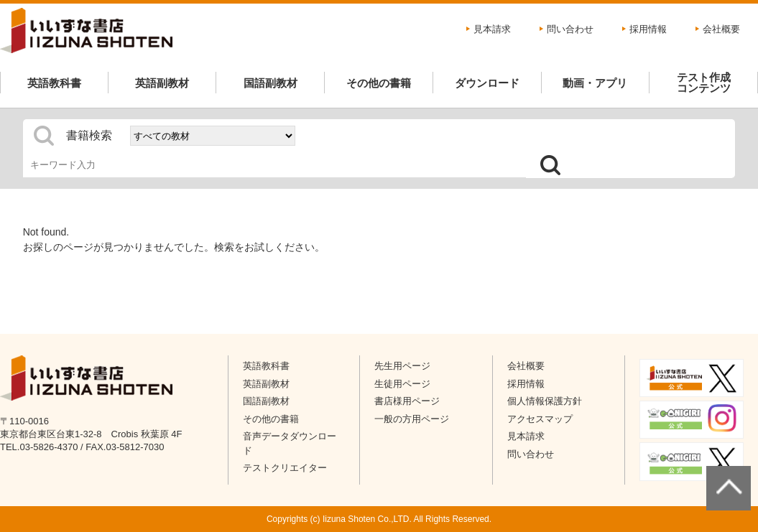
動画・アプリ (595, 83)
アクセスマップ (540, 419)
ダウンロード (487, 83)
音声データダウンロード (290, 443)
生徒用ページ (402, 384)
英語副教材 (162, 83)
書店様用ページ (407, 401)
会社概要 (721, 29)
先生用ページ (402, 366)
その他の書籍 (379, 83)
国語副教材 (271, 83)
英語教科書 (54, 83)
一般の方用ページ (412, 419)
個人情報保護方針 (545, 401)
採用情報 (648, 29)
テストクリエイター (285, 468)
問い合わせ (570, 29)
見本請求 (492, 29)
